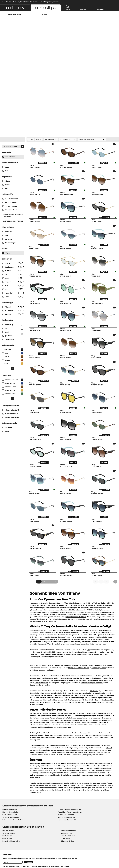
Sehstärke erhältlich (11, 325)
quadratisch (13, 251)
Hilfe (81, 806)
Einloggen (83, 9)
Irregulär (13, 197)
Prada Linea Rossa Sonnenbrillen (70, 727)
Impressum (20, 858)
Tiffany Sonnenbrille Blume (76, 532)
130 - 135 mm (10, 117)
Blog (38, 593)
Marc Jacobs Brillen (68, 751)
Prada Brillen (7, 751)
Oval (13, 189)
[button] (15, 8)
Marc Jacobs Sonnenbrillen (68, 735)
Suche (68, 9)
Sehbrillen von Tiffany (41, 650)
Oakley (72, 667)
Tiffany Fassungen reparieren (92, 598)
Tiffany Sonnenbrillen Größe (95, 628)
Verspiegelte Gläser (11, 332)
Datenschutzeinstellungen (11, 814)
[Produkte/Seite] (68, 54)
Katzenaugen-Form (99, 583)
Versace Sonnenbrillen (66, 730)
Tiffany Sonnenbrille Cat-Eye (79, 583)
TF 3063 (90, 525)
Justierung (34, 600)
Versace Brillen (66, 748)
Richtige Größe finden (13, 136)
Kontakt (4, 817)
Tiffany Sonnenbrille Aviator (45, 554)
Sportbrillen (52, 690)
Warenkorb (100, 9)
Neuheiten (7, 147)
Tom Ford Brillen (8, 748)
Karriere (4, 812)
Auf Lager (7, 154)
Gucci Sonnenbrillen (10, 730)
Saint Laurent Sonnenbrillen (13, 735)
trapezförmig (13, 254)
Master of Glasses (41, 598)
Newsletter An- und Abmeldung (52, 814)
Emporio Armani (40, 665)
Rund (13, 193)
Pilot (13, 201)
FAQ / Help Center (86, 814)
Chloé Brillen (66, 753)
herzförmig (13, 240)
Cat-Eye (13, 178)
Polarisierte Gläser (10, 329)
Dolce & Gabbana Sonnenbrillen (69, 724)
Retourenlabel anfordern (88, 809)
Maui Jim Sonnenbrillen (67, 732)
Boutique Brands (78, 648)
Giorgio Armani (56, 665)
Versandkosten (46, 812)
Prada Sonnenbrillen (10, 724)
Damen (6, 82)
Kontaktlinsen (66, 690)
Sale (5, 150)
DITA (83, 661)
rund (13, 247)
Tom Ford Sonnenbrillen (11, 732)
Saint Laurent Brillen (68, 746)
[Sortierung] (92, 54)
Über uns (5, 806)
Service (43, 806)
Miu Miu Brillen (8, 746)
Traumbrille (94, 606)
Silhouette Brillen (67, 756)
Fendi (88, 661)
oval (13, 243)
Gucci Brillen (7, 753)
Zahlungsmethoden (46, 642)
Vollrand (13, 222)
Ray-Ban (62, 667)
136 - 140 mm (10, 121)
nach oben (113, 858)
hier (88, 565)
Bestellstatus (84, 817)
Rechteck (13, 186)
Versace (97, 661)
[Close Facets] (13, 54)
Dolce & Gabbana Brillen (11, 756)
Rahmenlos (13, 226)
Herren (6, 86)
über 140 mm (10, 125)
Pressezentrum (7, 809)
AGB (3, 858)
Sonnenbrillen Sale (50, 703)
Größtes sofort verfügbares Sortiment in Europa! (22, 2)
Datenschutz (10, 858)
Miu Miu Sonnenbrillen (11, 727)
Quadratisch (13, 182)
